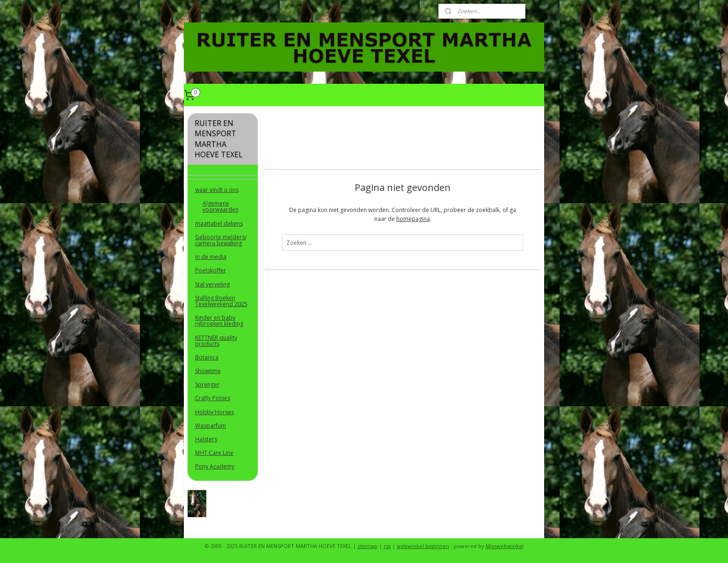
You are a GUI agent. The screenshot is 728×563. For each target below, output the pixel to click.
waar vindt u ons (217, 190)
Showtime (208, 371)
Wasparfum (211, 426)
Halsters (206, 439)
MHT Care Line (214, 453)
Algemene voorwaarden (221, 206)
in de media (211, 257)
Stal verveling (212, 284)
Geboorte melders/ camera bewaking (221, 240)
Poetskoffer (211, 270)
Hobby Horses (215, 412)
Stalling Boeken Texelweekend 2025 (221, 301)
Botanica (207, 357)
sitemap (368, 546)
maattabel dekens (219, 223)
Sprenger (207, 384)
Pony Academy (215, 466)
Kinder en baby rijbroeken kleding (219, 321)
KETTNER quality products (216, 341)
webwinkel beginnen (423, 546)
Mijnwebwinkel (505, 546)
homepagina (413, 219)
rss (387, 546)
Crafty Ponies (213, 398)
